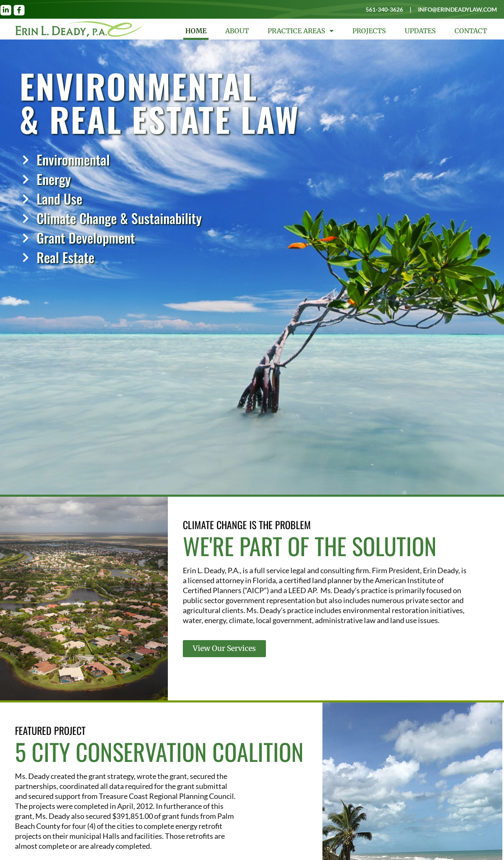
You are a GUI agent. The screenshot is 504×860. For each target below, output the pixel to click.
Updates (420, 31)
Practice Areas (301, 31)
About (237, 31)
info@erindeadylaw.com (456, 9)
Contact (471, 31)
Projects (369, 31)
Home (196, 31)
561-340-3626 (379, 9)
